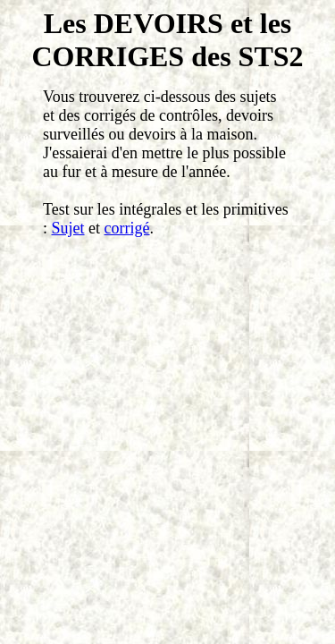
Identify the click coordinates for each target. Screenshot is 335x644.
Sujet (68, 228)
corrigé (127, 228)
